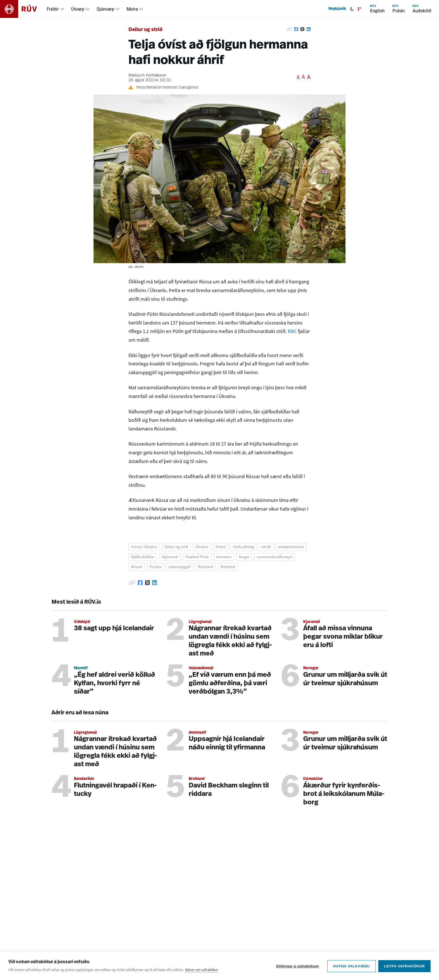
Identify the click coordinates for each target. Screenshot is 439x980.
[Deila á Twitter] (302, 29)
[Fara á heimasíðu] (23, 9)
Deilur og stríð (145, 30)
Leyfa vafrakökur (404, 966)
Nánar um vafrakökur (202, 970)
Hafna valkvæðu (351, 966)
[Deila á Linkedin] (309, 29)
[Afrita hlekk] (289, 29)
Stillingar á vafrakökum (297, 966)
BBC (292, 331)
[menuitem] (56, 9)
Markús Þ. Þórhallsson (147, 76)
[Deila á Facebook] (296, 29)
